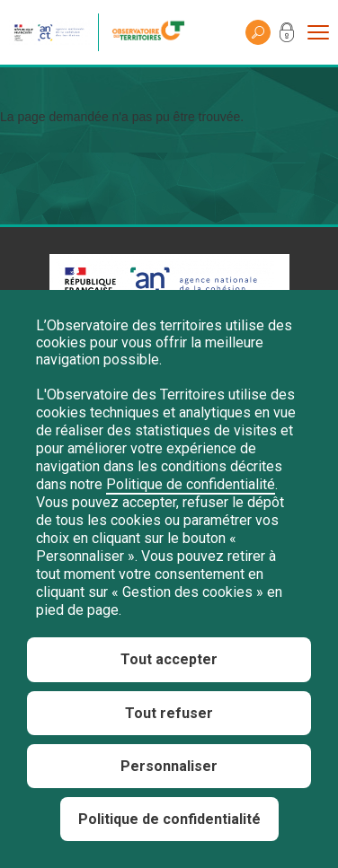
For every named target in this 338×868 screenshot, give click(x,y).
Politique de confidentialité (191, 484)
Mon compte (287, 36)
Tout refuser (169, 713)
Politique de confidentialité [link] (169, 819)
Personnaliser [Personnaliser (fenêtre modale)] (169, 766)
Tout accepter (169, 659)
